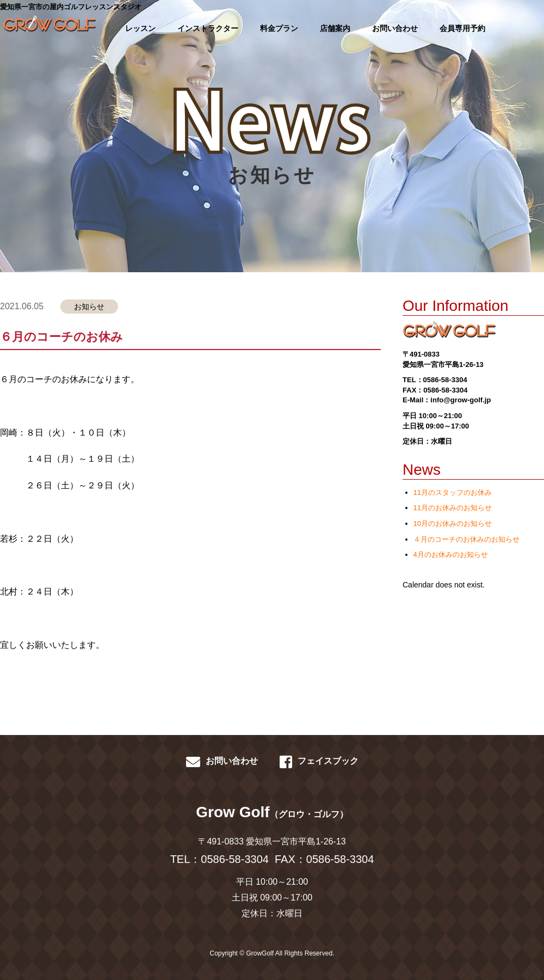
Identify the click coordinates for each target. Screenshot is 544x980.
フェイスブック (319, 762)
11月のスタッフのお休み (453, 492)
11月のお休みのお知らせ (453, 508)
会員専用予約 (462, 28)
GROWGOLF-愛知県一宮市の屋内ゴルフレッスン (47, 27)
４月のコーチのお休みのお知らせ (466, 539)
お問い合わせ (395, 28)
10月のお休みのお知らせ (453, 523)
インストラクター (208, 28)
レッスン (140, 28)
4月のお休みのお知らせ (451, 555)
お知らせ (89, 307)
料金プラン (279, 28)
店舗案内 (335, 28)
